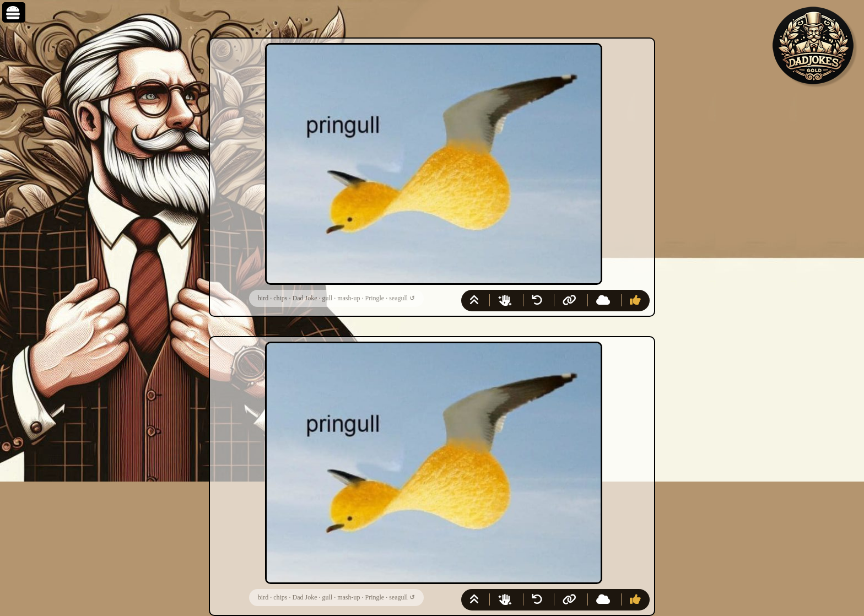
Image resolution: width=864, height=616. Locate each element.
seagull (398, 298)
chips (280, 298)
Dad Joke (304, 298)
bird (263, 298)
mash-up (349, 298)
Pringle (374, 298)
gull (327, 298)
